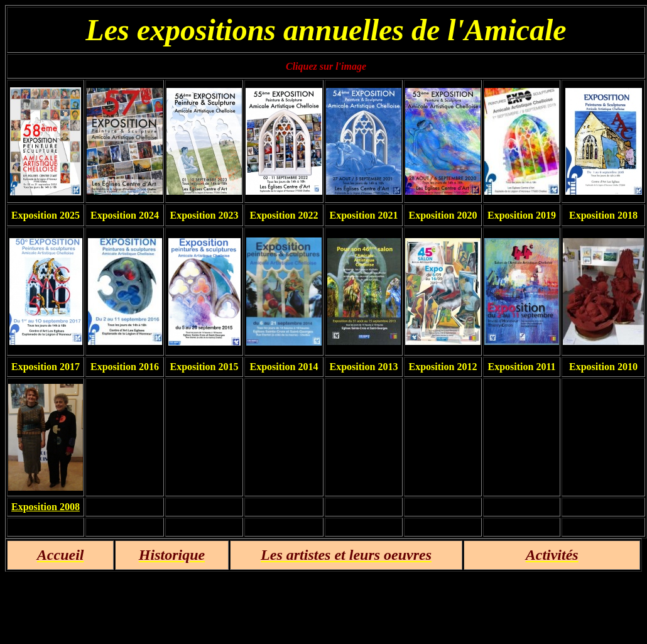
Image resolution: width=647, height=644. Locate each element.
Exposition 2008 (46, 507)
